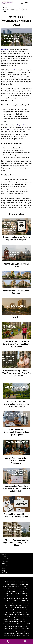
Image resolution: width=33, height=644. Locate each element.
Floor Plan (5, 561)
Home (4, 554)
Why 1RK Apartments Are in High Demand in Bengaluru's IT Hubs (17, 542)
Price (3, 564)
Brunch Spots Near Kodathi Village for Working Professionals (16, 460)
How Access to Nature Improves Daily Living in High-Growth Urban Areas (17, 404)
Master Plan (6, 559)
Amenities (5, 566)
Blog (3, 571)
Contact (4, 573)
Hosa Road (16, 317)
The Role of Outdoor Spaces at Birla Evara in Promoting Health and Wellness (17, 344)
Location (5, 557)
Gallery (4, 568)
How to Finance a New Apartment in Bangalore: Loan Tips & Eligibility (17, 432)
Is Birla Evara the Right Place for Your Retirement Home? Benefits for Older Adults (16, 373)
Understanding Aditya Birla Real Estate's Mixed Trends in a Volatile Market (17, 489)
